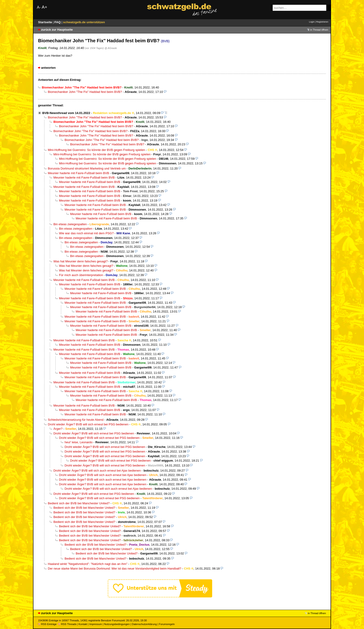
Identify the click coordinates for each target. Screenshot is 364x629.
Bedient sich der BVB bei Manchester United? (79, 503)
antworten (48, 68)
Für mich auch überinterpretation (81, 275)
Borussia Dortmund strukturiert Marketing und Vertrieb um (87, 168)
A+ (44, 7)
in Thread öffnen (319, 30)
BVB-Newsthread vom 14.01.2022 (66, 113)
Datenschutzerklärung (144, 624)
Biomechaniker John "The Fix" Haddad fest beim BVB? (85, 92)
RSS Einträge (47, 624)
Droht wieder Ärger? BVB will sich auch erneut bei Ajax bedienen (97, 471)
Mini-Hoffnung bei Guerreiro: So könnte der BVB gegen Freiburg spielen (96, 150)
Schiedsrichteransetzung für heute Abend (76, 420)
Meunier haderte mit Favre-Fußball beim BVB (78, 173)
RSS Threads (67, 624)
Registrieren (322, 22)
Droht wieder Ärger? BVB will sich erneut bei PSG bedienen (88, 424)
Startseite (45, 22)
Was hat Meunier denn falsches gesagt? (81, 261)
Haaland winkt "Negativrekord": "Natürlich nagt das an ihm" (88, 564)
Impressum (96, 624)
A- (39, 7)
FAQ (58, 22)
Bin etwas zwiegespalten (70, 224)
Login (312, 22)
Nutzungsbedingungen (117, 624)
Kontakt (83, 624)
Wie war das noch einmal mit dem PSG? (86, 233)
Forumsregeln (167, 624)
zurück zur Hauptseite (57, 30)
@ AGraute (111, 48)
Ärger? (58, 429)
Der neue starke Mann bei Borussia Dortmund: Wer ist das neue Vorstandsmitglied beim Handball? (115, 569)
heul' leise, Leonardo (79, 442)
